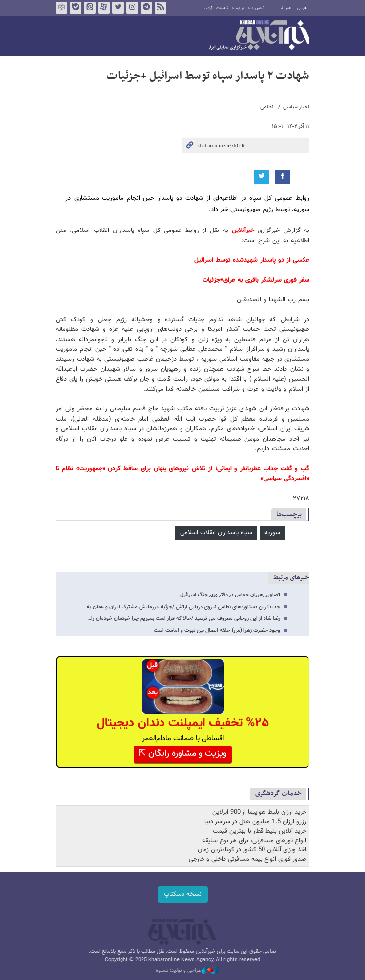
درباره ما (238, 8)
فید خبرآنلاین (161, 8)
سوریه (272, 533)
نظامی (267, 107)
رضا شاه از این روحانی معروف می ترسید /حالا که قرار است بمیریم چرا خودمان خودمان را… (184, 619)
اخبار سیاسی (296, 107)
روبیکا (61, 8)
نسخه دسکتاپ (183, 894)
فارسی (302, 8)
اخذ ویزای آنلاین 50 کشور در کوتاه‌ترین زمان (252, 850)
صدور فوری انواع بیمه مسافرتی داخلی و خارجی (248, 859)
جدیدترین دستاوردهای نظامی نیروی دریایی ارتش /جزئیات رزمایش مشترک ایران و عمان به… (182, 607)
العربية (286, 8)
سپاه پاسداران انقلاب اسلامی (216, 533)
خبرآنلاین (259, 36)
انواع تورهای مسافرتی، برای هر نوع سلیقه (254, 841)
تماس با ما (256, 8)
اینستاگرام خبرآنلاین (132, 8)
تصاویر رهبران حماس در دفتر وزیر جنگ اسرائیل (230, 595)
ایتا (90, 8)
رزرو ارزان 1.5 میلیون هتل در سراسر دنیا (255, 822)
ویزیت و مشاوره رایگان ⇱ (183, 754)
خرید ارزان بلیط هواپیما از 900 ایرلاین (259, 812)
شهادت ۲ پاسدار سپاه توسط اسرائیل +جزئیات (208, 76)
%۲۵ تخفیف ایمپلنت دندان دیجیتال (183, 723)
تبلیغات (222, 8)
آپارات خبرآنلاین (104, 8)
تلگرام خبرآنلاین (146, 8)
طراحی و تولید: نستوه (187, 971)
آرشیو (208, 8)
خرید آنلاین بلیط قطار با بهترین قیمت (260, 831)
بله (76, 8)
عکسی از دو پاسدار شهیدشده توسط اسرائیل (252, 260)
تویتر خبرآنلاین (118, 8)
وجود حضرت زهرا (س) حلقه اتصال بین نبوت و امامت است (217, 630)
